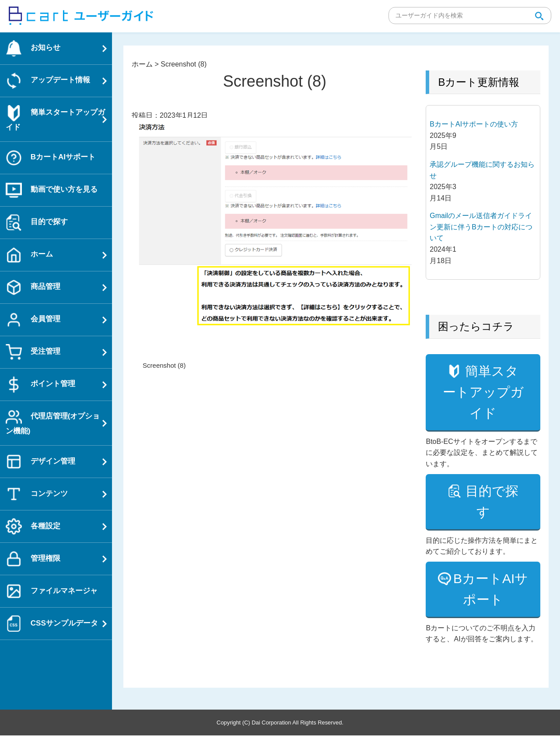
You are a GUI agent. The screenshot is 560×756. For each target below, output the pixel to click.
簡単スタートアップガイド (484, 403)
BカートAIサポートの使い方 (474, 124)
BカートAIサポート (491, 610)
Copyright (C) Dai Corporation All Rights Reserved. (280, 743)
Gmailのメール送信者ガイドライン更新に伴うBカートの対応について (481, 227)
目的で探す (491, 522)
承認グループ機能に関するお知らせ (482, 170)
